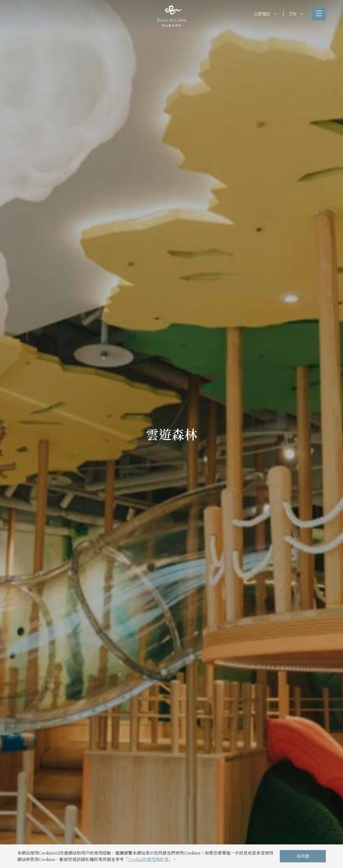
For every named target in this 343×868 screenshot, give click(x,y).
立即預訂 (265, 14)
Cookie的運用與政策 (148, 859)
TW (296, 14)
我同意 (303, 856)
